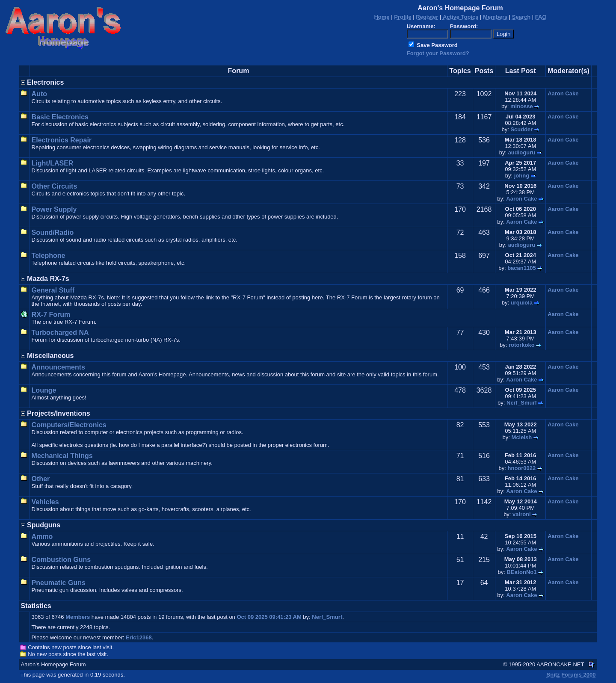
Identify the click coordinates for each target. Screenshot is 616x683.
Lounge (44, 390)
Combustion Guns (61, 560)
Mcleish (522, 437)
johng (522, 176)
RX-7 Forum (51, 315)
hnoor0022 (522, 468)
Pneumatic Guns (59, 583)
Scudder (521, 129)
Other (41, 479)
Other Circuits (55, 186)
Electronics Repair (62, 140)
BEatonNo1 (521, 572)
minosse (522, 106)
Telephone (49, 256)
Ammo (42, 537)
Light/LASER (53, 163)
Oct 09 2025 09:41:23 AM (269, 617)
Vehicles (45, 502)
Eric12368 (139, 637)
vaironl (522, 514)
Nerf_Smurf (522, 403)
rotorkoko (522, 345)
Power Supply (54, 209)
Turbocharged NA (60, 333)
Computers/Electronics (69, 425)
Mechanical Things (62, 456)
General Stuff (53, 290)
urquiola (522, 303)
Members (78, 617)
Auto (39, 94)
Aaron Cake (563, 93)
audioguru (522, 152)
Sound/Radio (53, 232)
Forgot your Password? (438, 53)
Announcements (58, 367)
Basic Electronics (60, 117)
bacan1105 (522, 268)
